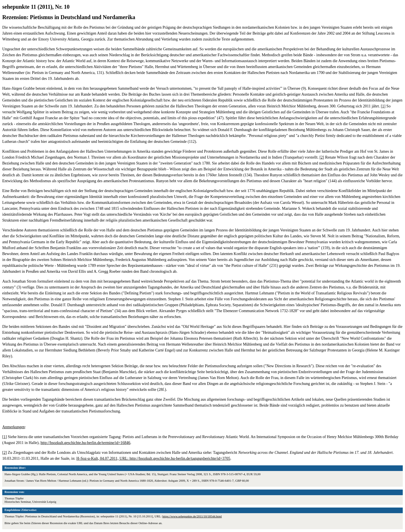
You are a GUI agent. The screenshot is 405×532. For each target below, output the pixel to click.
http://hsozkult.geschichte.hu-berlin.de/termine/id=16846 (85, 443)
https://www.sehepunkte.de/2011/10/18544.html (192, 516)
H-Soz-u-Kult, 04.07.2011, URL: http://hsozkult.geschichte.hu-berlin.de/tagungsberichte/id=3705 (153, 458)
